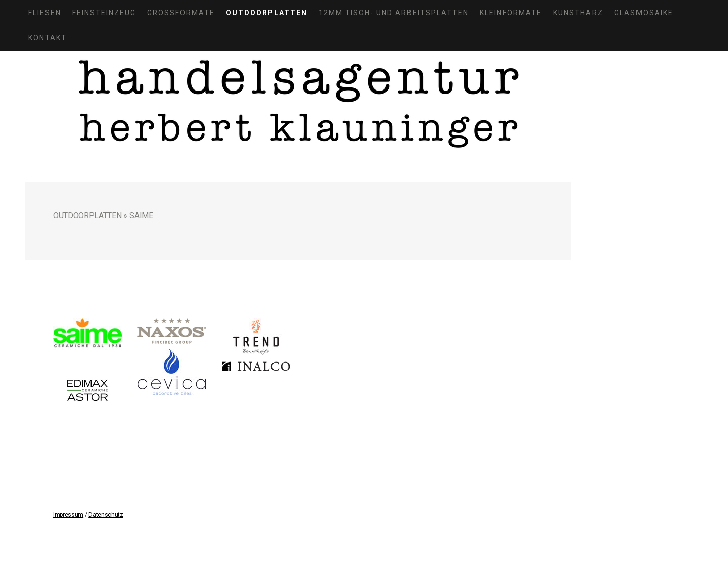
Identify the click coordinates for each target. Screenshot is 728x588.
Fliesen (45, 13)
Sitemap (139, 530)
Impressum (68, 515)
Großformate (181, 13)
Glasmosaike (644, 13)
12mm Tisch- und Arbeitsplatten (394, 13)
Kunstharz (578, 13)
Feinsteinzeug (104, 13)
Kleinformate (511, 13)
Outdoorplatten (267, 13)
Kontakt (48, 38)
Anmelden (529, 540)
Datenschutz (106, 515)
